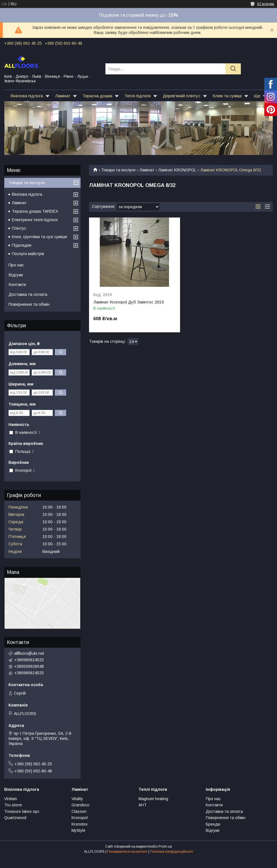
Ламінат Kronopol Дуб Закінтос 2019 (128, 302)
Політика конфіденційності (172, 852)
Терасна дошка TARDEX (35, 211)
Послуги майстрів (28, 254)
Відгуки (16, 275)
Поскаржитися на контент (127, 852)
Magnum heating (153, 799)
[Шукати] (233, 69)
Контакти (17, 284)
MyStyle (78, 830)
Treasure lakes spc (22, 811)
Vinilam (11, 799)
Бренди (213, 824)
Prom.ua (165, 847)
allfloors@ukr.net (29, 653)
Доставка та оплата (28, 294)
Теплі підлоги (138, 96)
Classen (79, 811)
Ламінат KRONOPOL (177, 170)
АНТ (143, 805)
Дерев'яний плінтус (182, 96)
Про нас (16, 265)
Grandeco (80, 805)
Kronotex (80, 824)
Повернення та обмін (29, 304)
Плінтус (19, 228)
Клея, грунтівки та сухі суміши (39, 237)
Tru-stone (13, 805)
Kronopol (80, 818)
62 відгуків (266, 4)
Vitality (77, 799)
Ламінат (63, 96)
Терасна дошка (97, 96)
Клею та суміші (227, 96)
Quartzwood (15, 818)
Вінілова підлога (27, 96)
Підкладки (22, 245)
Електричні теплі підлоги (35, 220)
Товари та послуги (118, 170)
